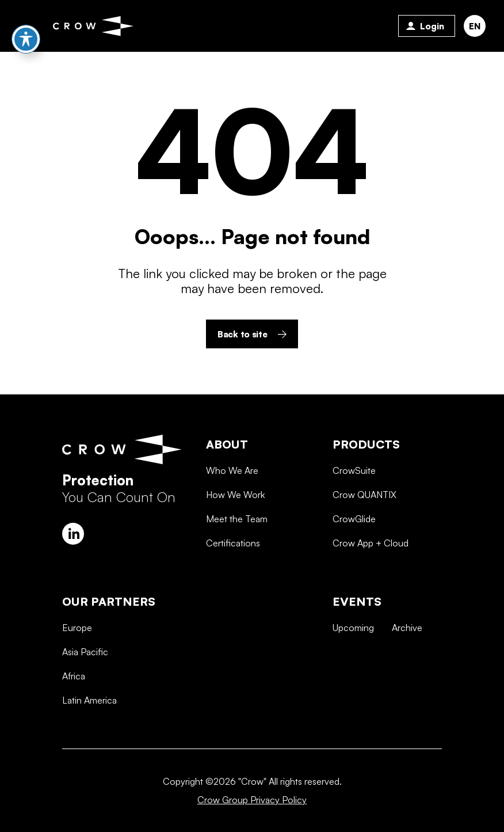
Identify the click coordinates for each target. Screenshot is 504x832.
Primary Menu (24, 26)
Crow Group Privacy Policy (252, 800)
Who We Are (232, 510)
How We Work (235, 534)
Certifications (233, 583)
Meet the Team (237, 559)
